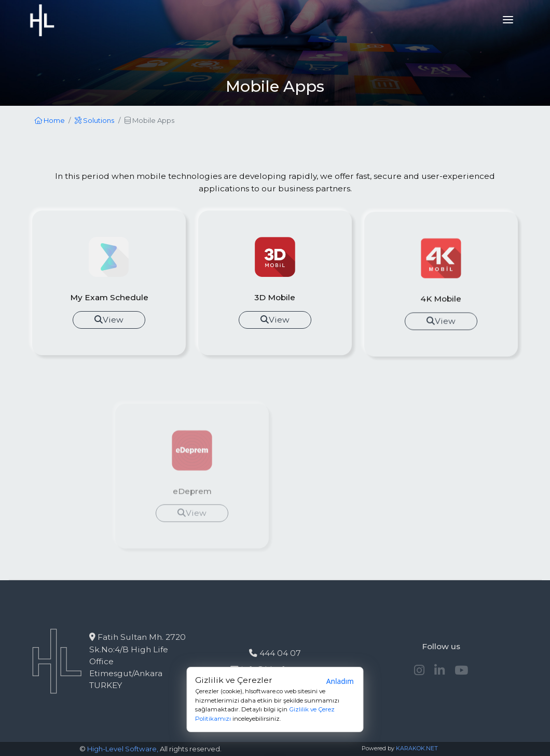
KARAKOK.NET (417, 748)
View (109, 320)
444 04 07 (275, 653)
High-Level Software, (123, 749)
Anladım (340, 682)
